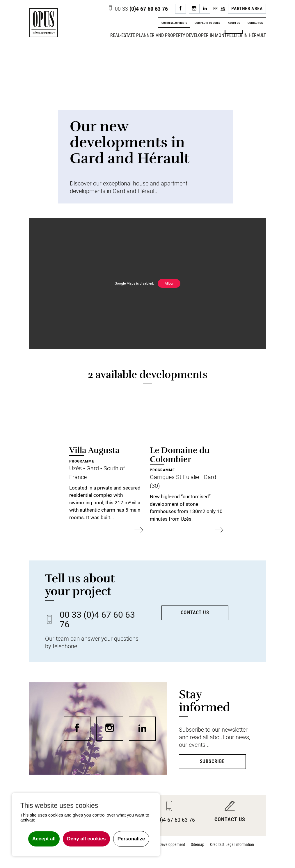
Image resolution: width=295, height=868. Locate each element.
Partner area (247, 9)
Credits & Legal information (232, 844)
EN (223, 9)
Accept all (44, 839)
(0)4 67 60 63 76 (138, 9)
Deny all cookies (86, 839)
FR (215, 9)
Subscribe (212, 761)
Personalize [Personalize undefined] (131, 839)
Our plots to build (207, 23)
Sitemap (198, 844)
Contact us (255, 23)
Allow (169, 283)
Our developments (174, 23)
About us (234, 23)
